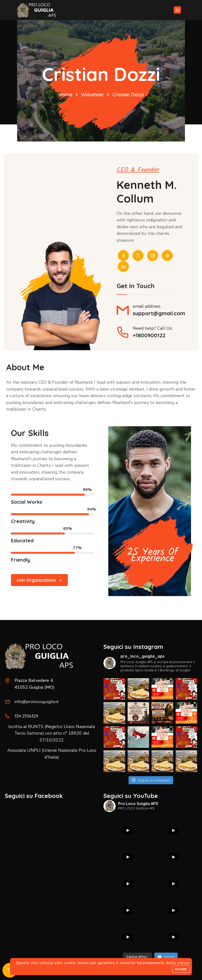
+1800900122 (149, 336)
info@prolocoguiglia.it (37, 701)
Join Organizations (39, 582)
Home (65, 94)
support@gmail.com (159, 314)
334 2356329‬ (27, 715)
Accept (181, 969)
